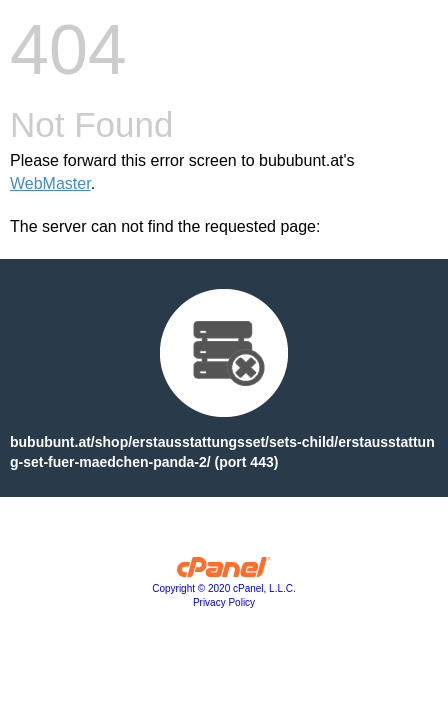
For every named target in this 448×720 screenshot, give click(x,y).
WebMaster (50, 183)
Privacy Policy (224, 602)
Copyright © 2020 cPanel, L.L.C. (224, 588)
